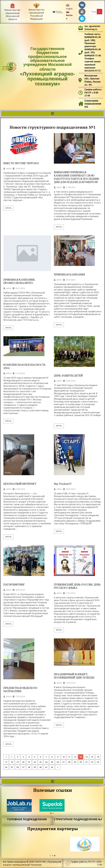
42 (52, 767)
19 (17, 762)
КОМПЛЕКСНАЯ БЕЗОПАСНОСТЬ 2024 (24, 366)
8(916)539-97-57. (93, 71)
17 (6, 762)
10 (63, 757)
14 (86, 757)
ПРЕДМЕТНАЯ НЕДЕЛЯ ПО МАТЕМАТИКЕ (20, 690)
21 (29, 762)
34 (6, 767)
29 (75, 762)
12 (75, 757)
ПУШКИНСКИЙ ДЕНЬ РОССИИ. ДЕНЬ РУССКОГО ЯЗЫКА (77, 586)
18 (12, 762)
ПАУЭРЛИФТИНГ (14, 585)
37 (23, 767)
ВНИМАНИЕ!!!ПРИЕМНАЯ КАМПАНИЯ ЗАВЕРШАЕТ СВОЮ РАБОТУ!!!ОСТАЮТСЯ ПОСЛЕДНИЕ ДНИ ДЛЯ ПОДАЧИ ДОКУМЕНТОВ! (76, 177)
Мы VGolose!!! (63, 484)
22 (35, 762)
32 (92, 762)
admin (9, 169)
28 (69, 762)
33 (98, 762)
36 (17, 767)
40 (40, 767)
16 (98, 757)
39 (35, 767)
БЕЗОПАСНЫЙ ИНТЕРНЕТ (20, 484)
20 (23, 762)
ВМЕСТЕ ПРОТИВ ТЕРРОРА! (21, 163)
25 (52, 762)
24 (46, 762)
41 (46, 767)
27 (63, 762)
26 (58, 762)
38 (29, 767)
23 (40, 762)
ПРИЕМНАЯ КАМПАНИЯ (69, 274)
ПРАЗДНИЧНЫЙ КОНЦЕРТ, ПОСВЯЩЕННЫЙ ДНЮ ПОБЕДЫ (74, 676)
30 (81, 762)
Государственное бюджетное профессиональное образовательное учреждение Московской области (48, 66)
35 (12, 767)
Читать (8, 208)
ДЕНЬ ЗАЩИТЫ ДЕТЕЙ (68, 376)
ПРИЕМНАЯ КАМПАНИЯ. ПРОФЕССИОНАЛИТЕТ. (19, 281)
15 (92, 757)
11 (69, 757)
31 (86, 762)
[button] (52, 114)
